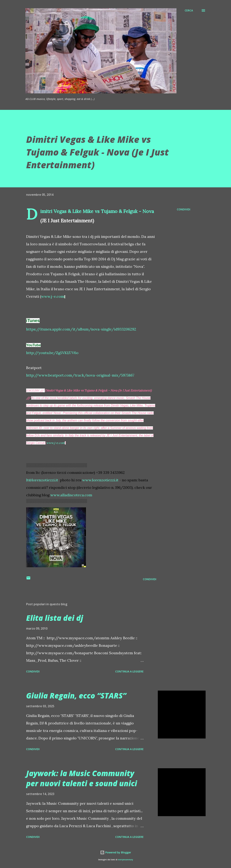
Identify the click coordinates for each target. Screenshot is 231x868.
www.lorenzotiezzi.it (100, 480)
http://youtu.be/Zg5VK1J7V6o (52, 353)
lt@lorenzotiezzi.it (42, 480)
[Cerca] (189, 10)
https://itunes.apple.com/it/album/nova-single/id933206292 (81, 329)
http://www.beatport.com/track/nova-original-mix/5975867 (80, 375)
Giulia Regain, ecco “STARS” (76, 696)
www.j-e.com (53, 296)
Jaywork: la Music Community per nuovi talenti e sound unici (82, 778)
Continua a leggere (129, 671)
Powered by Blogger (116, 852)
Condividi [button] (184, 209)
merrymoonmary (125, 860)
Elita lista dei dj (55, 618)
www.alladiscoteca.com (71, 495)
